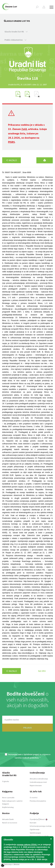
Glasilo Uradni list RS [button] (16, 32)
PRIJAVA (27, 728)
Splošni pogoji (35, 833)
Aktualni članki (8, 819)
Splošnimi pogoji (31, 754)
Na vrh (42, 671)
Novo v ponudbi (8, 798)
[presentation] (28, 744)
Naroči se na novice (10, 823)
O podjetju (34, 819)
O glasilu (6, 781)
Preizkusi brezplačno (38, 801)
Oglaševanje (35, 829)
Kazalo (12, 160)
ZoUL (24, 129)
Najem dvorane (36, 785)
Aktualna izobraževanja (39, 779)
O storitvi (34, 798)
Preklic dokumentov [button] (15, 40)
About (44, 819)
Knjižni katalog (8, 807)
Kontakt (33, 823)
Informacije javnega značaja (41, 826)
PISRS (11, 142)
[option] (28, 78)
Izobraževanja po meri (38, 782)
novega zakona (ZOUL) (27, 845)
